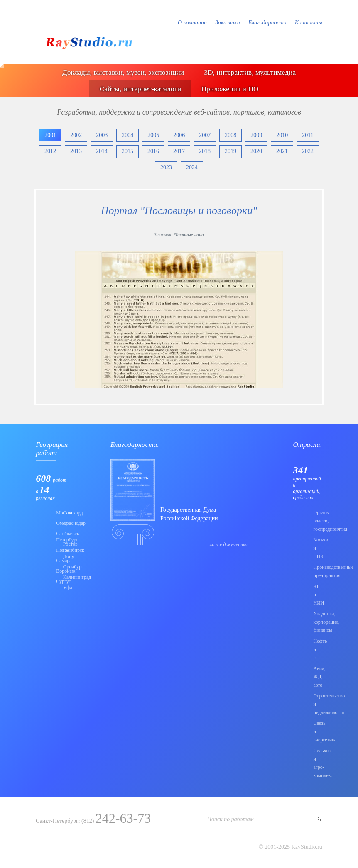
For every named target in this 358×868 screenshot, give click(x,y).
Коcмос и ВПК (318, 548)
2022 (308, 151)
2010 (282, 135)
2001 (50, 135)
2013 (76, 151)
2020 (256, 151)
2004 (128, 135)
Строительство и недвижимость (318, 704)
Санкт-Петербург (57, 537)
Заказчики (228, 23)
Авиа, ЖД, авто (318, 677)
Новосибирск (57, 550)
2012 (50, 151)
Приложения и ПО (230, 89)
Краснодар (64, 523)
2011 (308, 135)
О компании (192, 23)
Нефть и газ (318, 649)
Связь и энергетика (318, 731)
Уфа (64, 588)
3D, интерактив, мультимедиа (250, 72)
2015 (128, 151)
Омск (57, 523)
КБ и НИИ (318, 595)
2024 (192, 167)
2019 (230, 151)
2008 (230, 135)
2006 (179, 135)
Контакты (309, 23)
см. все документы (228, 544)
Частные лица (189, 234)
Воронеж (57, 571)
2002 (76, 135)
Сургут (57, 581)
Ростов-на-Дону (64, 550)
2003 (102, 135)
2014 (102, 151)
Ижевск (64, 534)
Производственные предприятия (318, 571)
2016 (153, 151)
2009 (256, 135)
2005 (153, 135)
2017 (179, 151)
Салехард (64, 513)
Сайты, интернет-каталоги (140, 89)
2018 (205, 151)
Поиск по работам (230, 819)
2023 (166, 167)
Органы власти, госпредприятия (318, 521)
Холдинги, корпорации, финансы (318, 622)
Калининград (64, 577)
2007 (205, 135)
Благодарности (267, 23)
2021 (282, 151)
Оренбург (64, 567)
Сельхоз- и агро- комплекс (318, 763)
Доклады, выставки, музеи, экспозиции (123, 72)
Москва (57, 513)
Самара (57, 561)
